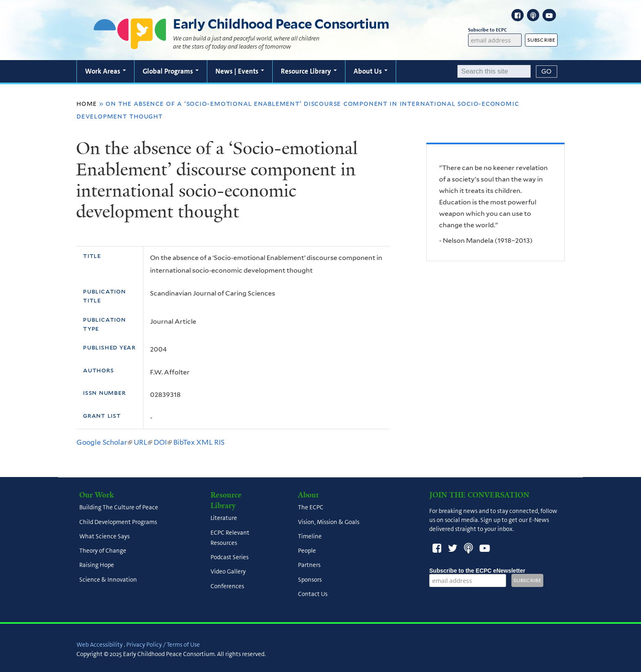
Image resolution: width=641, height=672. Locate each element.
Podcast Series (230, 558)
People (307, 551)
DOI (163, 442)
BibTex (184, 442)
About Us (371, 71)
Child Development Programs (118, 522)
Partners (309, 565)
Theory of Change (103, 551)
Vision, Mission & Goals (329, 522)
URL (143, 442)
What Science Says (104, 536)
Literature (224, 518)
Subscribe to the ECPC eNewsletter (477, 571)
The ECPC (311, 508)
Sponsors (310, 580)
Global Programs (171, 71)
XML (204, 442)
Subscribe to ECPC (495, 30)
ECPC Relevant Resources (230, 538)
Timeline (310, 536)
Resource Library (309, 71)
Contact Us (313, 594)
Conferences (227, 586)
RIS (219, 442)
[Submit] (547, 72)
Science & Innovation (108, 580)
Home (87, 103)
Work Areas (105, 71)
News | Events (240, 71)
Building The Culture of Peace (119, 508)
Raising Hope (97, 565)
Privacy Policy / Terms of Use (163, 645)
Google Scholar (104, 442)
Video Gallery (228, 572)
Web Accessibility (100, 645)
